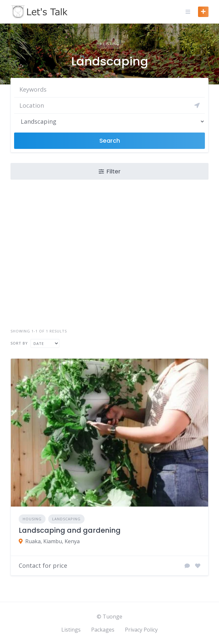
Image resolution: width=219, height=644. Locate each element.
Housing (32, 519)
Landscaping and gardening (70, 530)
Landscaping (66, 519)
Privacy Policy (141, 630)
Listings (71, 630)
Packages (103, 630)
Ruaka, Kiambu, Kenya (52, 541)
